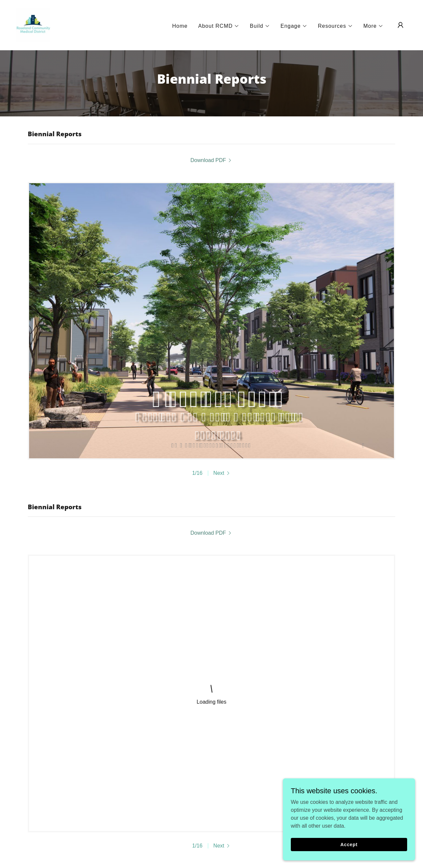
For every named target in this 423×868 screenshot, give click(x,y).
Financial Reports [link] (257, 794)
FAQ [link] (195, 794)
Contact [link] (174, 794)
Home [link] (180, 26)
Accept (349, 844)
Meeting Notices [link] (82, 794)
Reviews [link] (217, 794)
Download (148, 748)
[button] (219, 26)
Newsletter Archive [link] (133, 794)
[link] (33, 25)
